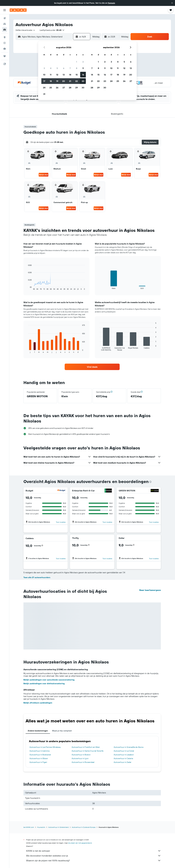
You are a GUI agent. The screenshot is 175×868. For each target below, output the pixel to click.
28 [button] (70, 88)
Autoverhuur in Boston (81, 755)
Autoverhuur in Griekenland (58, 827)
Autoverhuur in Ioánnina (39, 751)
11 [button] (51, 75)
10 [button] (44, 75)
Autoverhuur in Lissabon (124, 755)
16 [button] (83, 75)
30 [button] (83, 88)
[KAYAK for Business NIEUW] (5, 49)
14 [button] (70, 75)
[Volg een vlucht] (5, 43)
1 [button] (77, 62)
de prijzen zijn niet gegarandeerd (80, 843)
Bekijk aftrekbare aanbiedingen (38, 703)
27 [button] (64, 88)
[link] (92, 367)
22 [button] (77, 81)
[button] (172, 3)
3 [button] (44, 68)
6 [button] (64, 68)
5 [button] (57, 68)
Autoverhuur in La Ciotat (124, 751)
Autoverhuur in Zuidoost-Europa (84, 827)
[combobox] (25, 30)
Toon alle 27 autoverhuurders (37, 577)
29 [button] (77, 88)
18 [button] (51, 81)
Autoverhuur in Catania (123, 758)
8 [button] (77, 68)
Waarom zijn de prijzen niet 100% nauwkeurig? (93, 860)
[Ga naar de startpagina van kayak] (18, 10)
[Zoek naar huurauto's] (5, 30)
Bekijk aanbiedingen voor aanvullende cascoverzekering (49, 680)
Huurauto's (41, 827)
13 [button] (64, 75)
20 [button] (64, 81)
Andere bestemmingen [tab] (38, 731)
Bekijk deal (44, 175)
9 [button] (83, 68)
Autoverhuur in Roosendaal (83, 762)
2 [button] (83, 62)
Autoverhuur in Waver (39, 758)
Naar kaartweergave (150, 590)
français (111, 3)
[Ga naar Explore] (5, 37)
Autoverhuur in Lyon (80, 758)
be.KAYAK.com (29, 827)
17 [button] (44, 81)
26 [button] (57, 88)
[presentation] (150, 482)
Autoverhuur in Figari (38, 762)
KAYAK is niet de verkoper (93, 851)
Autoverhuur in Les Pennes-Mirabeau (45, 747)
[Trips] (5, 56)
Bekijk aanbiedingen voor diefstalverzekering (44, 684)
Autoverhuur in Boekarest (40, 755)
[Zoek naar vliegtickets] (5, 18)
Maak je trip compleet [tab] (62, 731)
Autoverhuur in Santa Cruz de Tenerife (88, 751)
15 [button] (77, 75)
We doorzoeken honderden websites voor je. (93, 856)
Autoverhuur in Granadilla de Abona (129, 747)
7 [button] (70, 68)
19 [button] (57, 81)
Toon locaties (61, 522)
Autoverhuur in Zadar (123, 762)
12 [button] (57, 75)
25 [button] (51, 88)
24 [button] (44, 88)
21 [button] (70, 81)
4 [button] (51, 68)
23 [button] (83, 81)
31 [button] (44, 94)
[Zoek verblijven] (5, 24)
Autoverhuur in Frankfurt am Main (86, 747)
